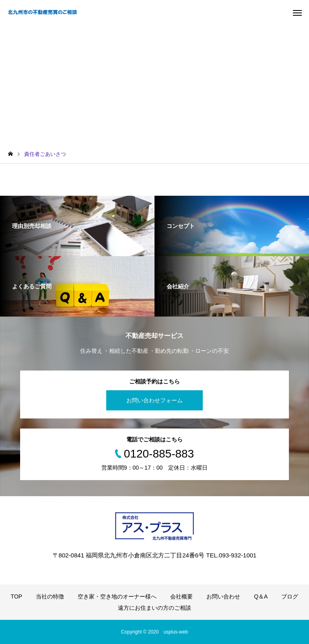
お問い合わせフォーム (154, 400)
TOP (17, 596)
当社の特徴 (50, 596)
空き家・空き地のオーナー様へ (117, 596)
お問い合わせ (223, 596)
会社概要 (181, 596)
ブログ (290, 596)
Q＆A (261, 596)
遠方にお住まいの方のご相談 (154, 608)
